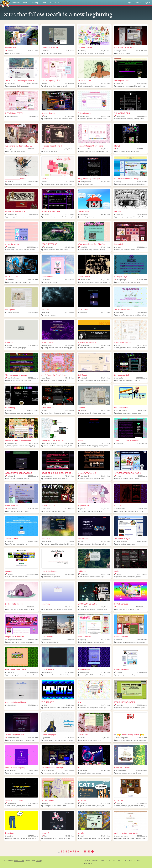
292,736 (106, 705)
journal (26, 413)
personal (10, 53)
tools (70, 119)
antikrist (82, 411)
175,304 (33, 182)
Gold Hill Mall (47, 637)
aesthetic (91, 53)
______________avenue (16, 179)
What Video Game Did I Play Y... (91, 244)
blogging (95, 446)
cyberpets (131, 315)
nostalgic (60, 675)
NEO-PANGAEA (48, 506)
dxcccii (45, 607)
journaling (130, 119)
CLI (102, 861)
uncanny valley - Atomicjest (53, 767)
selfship (67, 348)
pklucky (118, 182)
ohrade (81, 833)
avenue (9, 182)
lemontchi (46, 280)
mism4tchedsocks (49, 571)
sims (138, 250)
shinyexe (45, 214)
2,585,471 (69, 770)
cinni (44, 149)
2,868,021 (105, 51)
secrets (99, 773)
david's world (11, 48)
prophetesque (47, 247)
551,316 (33, 705)
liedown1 (45, 51)
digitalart (20, 609)
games (69, 413)
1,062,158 (32, 247)
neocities (21, 577)
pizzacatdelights (84, 149)
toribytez (9, 280)
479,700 (142, 542)
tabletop (134, 413)
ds (58, 642)
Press (120, 861)
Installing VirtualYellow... (88, 342)
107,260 (69, 574)
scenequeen (83, 770)
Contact (88, 864)
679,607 (106, 247)
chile (16, 544)
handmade (89, 479)
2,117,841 (105, 672)
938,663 (33, 640)
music (85, 53)
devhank (118, 640)
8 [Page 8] (76, 851)
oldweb (132, 479)
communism (89, 282)
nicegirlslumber (11, 149)
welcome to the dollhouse (16, 702)
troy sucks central (121, 375)
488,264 (106, 84)
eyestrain (17, 773)
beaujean (9, 836)
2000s (70, 446)
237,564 (69, 509)
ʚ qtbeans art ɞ (84, 506)
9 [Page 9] (78, 851)
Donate (96, 861)
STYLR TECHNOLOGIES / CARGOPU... (58, 473)
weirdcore (52, 675)
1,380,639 (69, 411)
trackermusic (48, 479)
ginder (45, 84)
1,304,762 (141, 378)
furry (16, 250)
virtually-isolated (121, 411)
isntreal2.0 (118, 244)
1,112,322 (141, 770)
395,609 (69, 247)
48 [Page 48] (85, 851)
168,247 (69, 280)
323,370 (106, 542)
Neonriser (46, 309)
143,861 (69, 84)
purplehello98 (83, 672)
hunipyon (82, 705)
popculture (18, 740)
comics (49, 511)
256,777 (142, 411)
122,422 (69, 542)
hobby (29, 184)
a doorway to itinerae (123, 342)
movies (14, 806)
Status (128, 861)
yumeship (89, 86)
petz (81, 348)
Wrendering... (11, 408)
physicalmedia (133, 806)
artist (88, 773)
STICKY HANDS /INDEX (124, 702)
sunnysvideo (11, 803)
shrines (70, 184)
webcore (126, 838)
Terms (137, 861)
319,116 (142, 116)
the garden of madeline (15, 637)
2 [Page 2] (61, 851)
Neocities (8, 861)
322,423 (142, 312)
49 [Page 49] (89, 851)
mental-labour (84, 280)
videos (94, 806)
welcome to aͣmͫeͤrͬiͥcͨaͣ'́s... (15, 735)
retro (129, 413)
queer (60, 53)
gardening (90, 217)
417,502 (33, 280)
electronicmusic (49, 184)
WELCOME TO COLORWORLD (19, 473)
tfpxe (117, 149)
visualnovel (30, 675)
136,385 (33, 803)
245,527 (69, 705)
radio (30, 380)
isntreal (118, 247)
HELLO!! (118, 506)
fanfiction (131, 184)
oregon (124, 773)
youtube (88, 806)
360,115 (142, 247)
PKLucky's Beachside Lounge (127, 179)
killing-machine (120, 51)
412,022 (142, 345)
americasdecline (12, 738)
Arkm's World (83, 309)
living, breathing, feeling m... (90, 179)
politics (16, 217)
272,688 (69, 640)
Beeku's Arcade (48, 800)
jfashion (20, 86)
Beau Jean (10, 833)
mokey (72, 544)
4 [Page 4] (66, 851)
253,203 (69, 672)
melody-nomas (11, 443)
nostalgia (138, 315)
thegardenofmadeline (14, 640)
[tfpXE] (117, 146)
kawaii (100, 119)
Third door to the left (50, 48)
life (45, 53)
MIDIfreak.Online (85, 48)
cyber (9, 577)
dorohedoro (132, 511)
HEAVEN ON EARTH (14, 113)
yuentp (118, 476)
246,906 (33, 149)
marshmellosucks (12, 378)
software (119, 413)
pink (50, 86)
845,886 (106, 149)
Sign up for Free (134, 3)
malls (54, 642)
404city (45, 705)
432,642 (69, 607)
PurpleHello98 (84, 669)
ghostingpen (120, 116)
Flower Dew (83, 735)
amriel (117, 571)
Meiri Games (83, 539)
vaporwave (57, 609)
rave (64, 479)
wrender (9, 411)
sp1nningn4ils (11, 770)
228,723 (33, 509)
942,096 (142, 84)
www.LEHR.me (48, 408)
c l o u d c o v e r (12, 244)
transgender (18, 53)
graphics (90, 119)
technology (131, 773)
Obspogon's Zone (122, 81)
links (125, 577)
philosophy (103, 282)
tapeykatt (9, 542)
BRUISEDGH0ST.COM (88, 604)
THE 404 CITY (48, 702)
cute (95, 119)
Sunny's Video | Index (14, 800)
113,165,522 (33, 574)
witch (58, 250)
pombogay (46, 378)
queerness (19, 479)
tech (9, 380)
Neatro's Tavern (48, 113)
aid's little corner (85, 81)
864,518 (142, 280)
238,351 (33, 476)
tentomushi (10, 342)
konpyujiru (46, 604)
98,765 (33, 214)
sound (133, 151)
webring (71, 740)
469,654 (106, 214)
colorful (13, 479)
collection (47, 380)
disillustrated (119, 443)
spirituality (108, 446)
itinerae (118, 345)
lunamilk (82, 738)
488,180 (106, 640)
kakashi (118, 672)
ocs (27, 86)
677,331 (33, 51)
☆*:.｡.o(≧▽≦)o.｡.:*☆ (87, 473)
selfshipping (139, 184)
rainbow (10, 773)
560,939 (69, 836)
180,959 (142, 640)
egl (24, 86)
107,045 (33, 836)
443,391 (33, 542)
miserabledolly (11, 705)
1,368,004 (32, 607)
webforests (83, 574)
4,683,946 (32, 672)
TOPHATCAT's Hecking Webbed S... (20, 81)
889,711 (33, 378)
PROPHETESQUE (49, 244)
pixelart (10, 675)
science (94, 413)
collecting (10, 250)
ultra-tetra (46, 509)
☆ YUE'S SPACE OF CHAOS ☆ (128, 473)
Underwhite (46, 539)
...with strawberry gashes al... (126, 833)
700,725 (142, 672)
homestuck (142, 740)
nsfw (64, 511)
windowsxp (59, 446)
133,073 (142, 443)
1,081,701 (32, 411)
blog (96, 53)
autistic (82, 479)
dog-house (83, 214)
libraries (142, 806)
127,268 (142, 214)
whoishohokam (120, 770)
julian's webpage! (49, 735)
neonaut (9, 571)
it (136, 773)
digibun (45, 803)
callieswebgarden (121, 738)
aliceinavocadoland (49, 443)
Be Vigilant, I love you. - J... (16, 211)
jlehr (44, 411)
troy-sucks (119, 378)
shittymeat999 (120, 509)
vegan (15, 675)
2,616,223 (105, 803)
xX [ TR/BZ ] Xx (12, 277)
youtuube (82, 803)
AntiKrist (81, 408)
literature (50, 53)
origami (143, 642)
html (118, 348)
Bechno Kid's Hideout (14, 604)
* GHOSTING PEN (122, 113)
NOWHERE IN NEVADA (124, 48)
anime (46, 86)
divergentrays (120, 280)
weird (22, 217)
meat (126, 511)
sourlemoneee (47, 277)
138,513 (33, 345)
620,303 (142, 182)
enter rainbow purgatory (15, 767)
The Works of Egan (122, 539)
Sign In (147, 3)
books (9, 446)
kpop (58, 86)
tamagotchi (47, 282)
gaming (101, 53)
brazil (53, 380)
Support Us (55, 3)
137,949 (69, 378)
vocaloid (119, 642)
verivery (83, 675)
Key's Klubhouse (121, 604)
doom (51, 413)
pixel (61, 217)
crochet (137, 642)
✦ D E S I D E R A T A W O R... (127, 440)
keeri (45, 836)
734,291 (142, 705)
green (143, 708)
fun (60, 119)
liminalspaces (68, 675)
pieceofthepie (11, 509)
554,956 (106, 770)
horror (19, 806)
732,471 (142, 574)
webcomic (97, 348)
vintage (22, 642)
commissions (91, 511)
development (96, 544)
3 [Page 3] (64, 851)
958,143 (142, 149)
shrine (23, 151)
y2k (22, 511)
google (82, 806)
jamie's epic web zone (51, 211)
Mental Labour (84, 277)
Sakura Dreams (84, 113)
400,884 (106, 836)
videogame (57, 413)
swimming (31, 838)
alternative (61, 773)
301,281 (106, 574)
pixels (105, 119)
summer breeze (84, 637)
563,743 (106, 607)
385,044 (106, 378)
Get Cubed (82, 375)
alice (66, 446)
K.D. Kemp (119, 800)
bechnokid (10, 607)
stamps (33, 250)
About (87, 861)
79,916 (106, 738)
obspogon (118, 84)
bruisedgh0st (83, 607)
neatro (45, 116)
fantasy (32, 217)
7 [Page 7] (73, 851)
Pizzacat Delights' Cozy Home (90, 146)
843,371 (69, 312)
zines (59, 511)
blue (21, 282)
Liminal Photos (48, 669)
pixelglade (10, 672)
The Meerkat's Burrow (123, 309)
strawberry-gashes (121, 836)
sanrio (82, 151)
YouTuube (82, 800)
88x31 (27, 577)
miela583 (82, 247)
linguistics (105, 380)
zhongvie (82, 84)
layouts (135, 348)
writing (136, 119)
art (81, 53)
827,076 (106, 476)
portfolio (100, 838)
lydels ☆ (45, 179)
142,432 (33, 312)
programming (48, 119)
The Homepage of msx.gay (16, 375)
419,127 (106, 280)
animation (22, 544)
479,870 (33, 738)
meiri (81, 542)
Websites (16, 3)
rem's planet (10, 309)
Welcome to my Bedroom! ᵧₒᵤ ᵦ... (19, 146)
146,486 (106, 509)
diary (55, 53)
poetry (56, 740)
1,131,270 (69, 214)
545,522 (33, 443)
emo (30, 282)
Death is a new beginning (79, 15)
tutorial (61, 544)
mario (64, 413)
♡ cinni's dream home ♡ (52, 146)
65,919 (33, 116)
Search (26, 3)
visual (123, 151)
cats (118, 282)
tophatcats (10, 84)
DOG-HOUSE (84, 211)
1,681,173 (105, 312)
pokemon (67, 217)
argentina (63, 184)
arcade (59, 806)
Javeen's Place (11, 539)
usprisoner (119, 214)
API (114, 861)
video (128, 151)
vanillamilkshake (12, 116)
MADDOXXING (48, 342)
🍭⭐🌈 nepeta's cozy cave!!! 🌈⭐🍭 (131, 735)
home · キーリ (47, 833)
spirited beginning (122, 669)
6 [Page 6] (71, 851)
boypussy (82, 640)
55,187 (33, 770)
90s (26, 380)
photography (23, 348)
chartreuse (136, 708)
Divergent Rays (121, 277)
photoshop (15, 184)
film (24, 806)
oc (27, 544)
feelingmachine (84, 182)
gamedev (130, 642)
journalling (47, 577)
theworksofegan (121, 542)
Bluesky (39, 861)
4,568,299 (141, 607)
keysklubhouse (121, 607)
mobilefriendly (137, 86)
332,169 (69, 443)
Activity (35, 3)
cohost (46, 250)
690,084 (106, 345)
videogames (120, 86)
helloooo (118, 211)
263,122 (106, 443)
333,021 (69, 803)
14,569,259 (69, 149)
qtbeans (82, 509)
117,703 (69, 738)
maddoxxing (47, 345)
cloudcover (10, 247)
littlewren (9, 345)
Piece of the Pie (12, 506)
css (20, 184)
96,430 (142, 509)
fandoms (103, 86)
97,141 (70, 345)
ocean (104, 413)
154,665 (69, 116)
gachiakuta (135, 217)
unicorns (145, 315)
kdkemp (118, 803)
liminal (46, 675)
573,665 (69, 51)
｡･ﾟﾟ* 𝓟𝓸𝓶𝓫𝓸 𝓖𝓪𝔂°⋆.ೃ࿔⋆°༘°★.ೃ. (54, 375)
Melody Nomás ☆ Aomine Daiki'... (19, 440)
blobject (9, 51)
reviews (28, 806)
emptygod (82, 440)
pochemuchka (11, 214)
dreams (53, 315)
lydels (44, 182)
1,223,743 (141, 51)
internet (27, 479)
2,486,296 (105, 182)
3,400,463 (105, 411)
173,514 (69, 476)
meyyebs (119, 705)
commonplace (121, 119)
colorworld (10, 476)
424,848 (142, 476)
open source (19, 861)
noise (138, 151)
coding (129, 348)
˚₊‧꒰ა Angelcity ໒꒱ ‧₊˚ (52, 81)
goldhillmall (46, 640)
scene (25, 282)
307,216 (142, 803)
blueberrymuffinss (12, 312)
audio (118, 151)
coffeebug (82, 51)
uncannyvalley (48, 770)
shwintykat (119, 312)
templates (142, 348)
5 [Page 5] (68, 851)
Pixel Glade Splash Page (16, 669)
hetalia (142, 217)
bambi (66, 544)
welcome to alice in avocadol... (54, 440)
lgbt (72, 217)
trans (135, 380)
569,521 (142, 836)
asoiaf (26, 217)
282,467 (142, 738)
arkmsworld (83, 312)
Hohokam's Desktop (123, 767)
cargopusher (47, 476)
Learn (44, 3)
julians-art (46, 738)
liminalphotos (47, 672)
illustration (22, 675)
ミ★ (80, 702)
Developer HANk (121, 637)
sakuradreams (84, 116)
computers (146, 86)
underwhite (46, 542)
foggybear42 (84, 476)
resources (27, 609)
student (64, 609)
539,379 (69, 182)
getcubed (82, 378)
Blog (108, 861)
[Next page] (93, 851)
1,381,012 (32, 84)
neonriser (46, 312)
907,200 (106, 116)
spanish (15, 446)
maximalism (11, 282)
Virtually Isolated (121, 408)
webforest (82, 571)
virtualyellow (83, 345)
